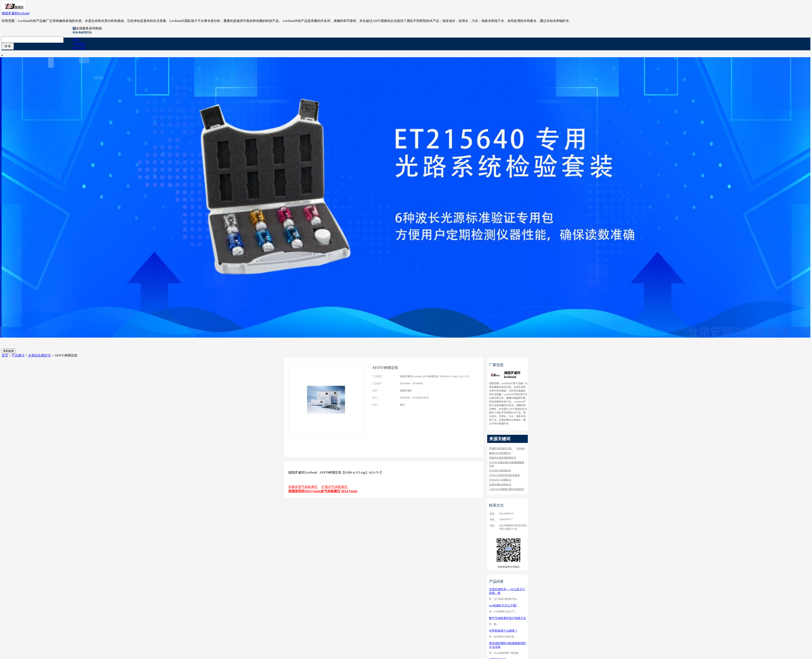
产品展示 (79, 44)
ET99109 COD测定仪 (500, 480)
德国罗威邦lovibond (16, 13)
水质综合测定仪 (39, 355)
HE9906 (521, 448)
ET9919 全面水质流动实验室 (504, 475)
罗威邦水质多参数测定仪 (503, 458)
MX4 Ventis (349, 491)
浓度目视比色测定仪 (500, 485)
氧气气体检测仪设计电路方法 (508, 618)
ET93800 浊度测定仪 (500, 471)
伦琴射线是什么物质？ (503, 631)
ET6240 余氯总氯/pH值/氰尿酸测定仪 (507, 464)
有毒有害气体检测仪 (303, 487)
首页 (76, 39)
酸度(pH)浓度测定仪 (500, 453)
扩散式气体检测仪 (335, 487)
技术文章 (79, 48)
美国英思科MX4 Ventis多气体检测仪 (314, 491)
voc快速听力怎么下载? (503, 606)
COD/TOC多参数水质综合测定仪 (507, 489)
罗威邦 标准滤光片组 (500, 448)
